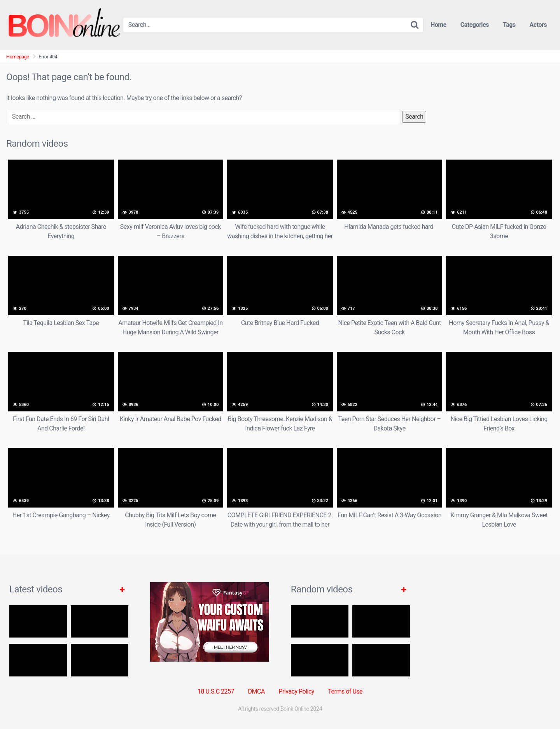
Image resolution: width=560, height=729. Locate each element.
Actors (538, 25)
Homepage (18, 57)
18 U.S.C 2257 (216, 691)
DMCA (256, 691)
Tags (509, 25)
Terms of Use (345, 691)
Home (438, 25)
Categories (475, 25)
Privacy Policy (296, 691)
